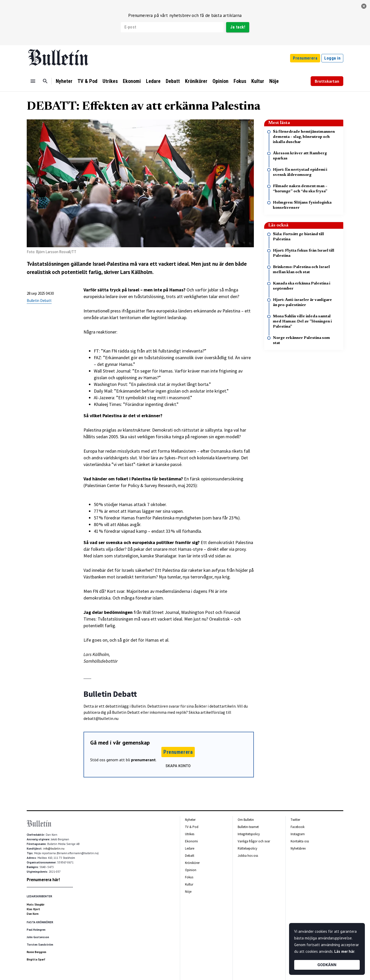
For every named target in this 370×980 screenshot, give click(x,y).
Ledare (153, 81)
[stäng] (364, 6)
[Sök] (45, 81)
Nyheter (64, 81)
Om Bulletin (246, 820)
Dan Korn (33, 914)
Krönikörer (196, 81)
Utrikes (110, 81)
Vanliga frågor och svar (254, 841)
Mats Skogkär (36, 905)
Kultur (258, 81)
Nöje (274, 81)
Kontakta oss (300, 841)
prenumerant (143, 760)
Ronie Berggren (36, 952)
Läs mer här (344, 951)
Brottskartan (327, 81)
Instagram (298, 834)
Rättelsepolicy (247, 848)
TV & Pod (87, 81)
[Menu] (33, 81)
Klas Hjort (33, 909)
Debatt (173, 81)
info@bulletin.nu (54, 849)
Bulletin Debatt (39, 301)
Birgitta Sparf (36, 959)
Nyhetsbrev (298, 848)
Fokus (240, 81)
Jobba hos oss (248, 856)
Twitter (295, 820)
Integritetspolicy (249, 834)
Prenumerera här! (43, 880)
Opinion (220, 81)
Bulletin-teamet (248, 827)
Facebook (298, 827)
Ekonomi (132, 81)
